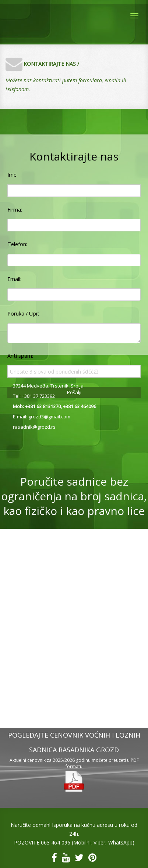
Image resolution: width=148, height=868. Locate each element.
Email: (14, 279)
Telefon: (17, 244)
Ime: (13, 175)
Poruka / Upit (23, 314)
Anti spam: (20, 356)
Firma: (15, 210)
